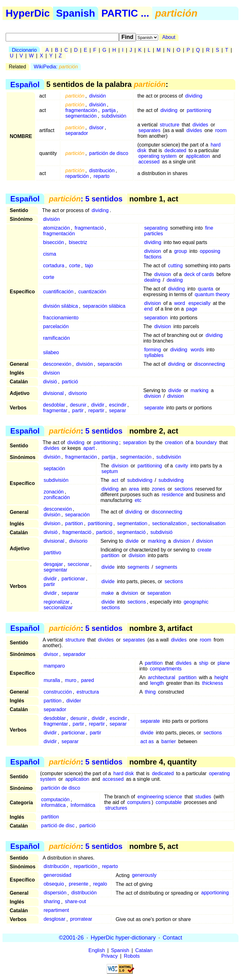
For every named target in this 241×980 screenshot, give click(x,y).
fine (209, 228)
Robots (132, 956)
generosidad (57, 875)
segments (138, 567)
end (149, 309)
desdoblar (54, 405)
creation (174, 442)
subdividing (140, 480)
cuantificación (58, 292)
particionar (73, 579)
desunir (78, 405)
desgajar (53, 564)
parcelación (56, 326)
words (198, 350)
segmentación (81, 116)
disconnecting (210, 364)
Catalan (144, 950)
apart (89, 448)
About (169, 37)
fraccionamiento (61, 318)
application (198, 156)
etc (138, 500)
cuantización (92, 292)
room (221, 130)
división (97, 96)
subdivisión (114, 116)
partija (109, 110)
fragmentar (55, 410)
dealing (153, 280)
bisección (54, 242)
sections (184, 489)
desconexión (57, 364)
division (153, 251)
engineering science (160, 797)
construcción (58, 692)
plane (224, 663)
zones (159, 489)
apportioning (215, 893)
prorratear (81, 919)
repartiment (56, 911)
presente (78, 884)
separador (77, 133)
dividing (194, 96)
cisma (50, 254)
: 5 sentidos (86, 199)
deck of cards (199, 274)
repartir (96, 410)
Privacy (110, 956)
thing (150, 692)
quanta (205, 289)
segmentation (132, 523)
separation (156, 318)
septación (54, 469)
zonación (54, 492)
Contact (172, 938)
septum (110, 471)
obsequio (54, 884)
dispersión (55, 893)
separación (110, 364)
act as (147, 741)
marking (199, 390)
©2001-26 (71, 938)
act (115, 480)
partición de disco (109, 153)
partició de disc (58, 826)
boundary (206, 442)
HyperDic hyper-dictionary (123, 938)
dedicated (175, 150)
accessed (149, 162)
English (97, 950)
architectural (161, 677)
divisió (50, 382)
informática (53, 805)
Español (25, 84)
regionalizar (57, 602)
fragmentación (81, 110)
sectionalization (169, 523)
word (180, 303)
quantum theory (212, 294)
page (192, 309)
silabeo (51, 352)
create (204, 550)
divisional (53, 393)
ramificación (56, 338)
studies (203, 797)
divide (175, 390)
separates (149, 130)
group (181, 251)
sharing (52, 902)
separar (118, 410)
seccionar (78, 564)
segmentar (56, 570)
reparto (102, 176)
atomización (56, 228)
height (221, 677)
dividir (98, 405)
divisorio (78, 393)
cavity (182, 466)
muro (71, 680)
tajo (89, 266)
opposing (210, 251)
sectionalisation (208, 523)
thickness (213, 683)
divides (201, 125)
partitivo (52, 553)
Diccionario (24, 50)
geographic (196, 602)
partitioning (199, 110)
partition (74, 523)
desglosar (54, 919)
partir (78, 410)
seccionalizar (58, 607)
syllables (154, 355)
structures (116, 808)
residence (172, 495)
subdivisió (161, 532)
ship (204, 663)
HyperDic (28, 13)
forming (153, 350)
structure (169, 125)
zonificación (57, 497)
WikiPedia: (56, 67)
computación (55, 799)
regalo (100, 884)
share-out (76, 902)
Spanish (76, 13)
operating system (158, 156)
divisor (96, 128)
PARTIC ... (125, 13)
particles (154, 234)
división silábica (60, 306)
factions (153, 257)
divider (74, 701)
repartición (77, 176)
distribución (102, 170)
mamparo (54, 666)
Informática (83, 805)
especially (199, 303)
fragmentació (89, 228)
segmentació (131, 532)
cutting (175, 266)
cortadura (54, 266)
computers (139, 802)
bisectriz (78, 242)
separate (154, 408)
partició (70, 382)
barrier (169, 741)
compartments (166, 669)
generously (144, 875)
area (134, 489)
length (157, 683)
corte (75, 266)
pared (87, 680)
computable (169, 802)
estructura (88, 692)
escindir (118, 405)
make (107, 593)
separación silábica (104, 306)
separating (156, 228)
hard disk (123, 773)
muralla (52, 680)
